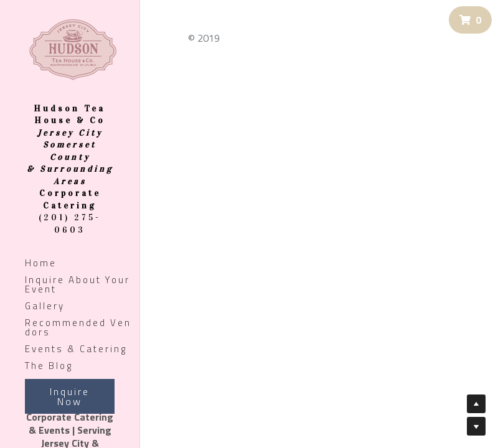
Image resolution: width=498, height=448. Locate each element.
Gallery (45, 306)
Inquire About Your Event (78, 284)
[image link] (73, 49)
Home (41, 263)
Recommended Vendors (78, 327)
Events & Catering (76, 349)
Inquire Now (70, 396)
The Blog (49, 366)
